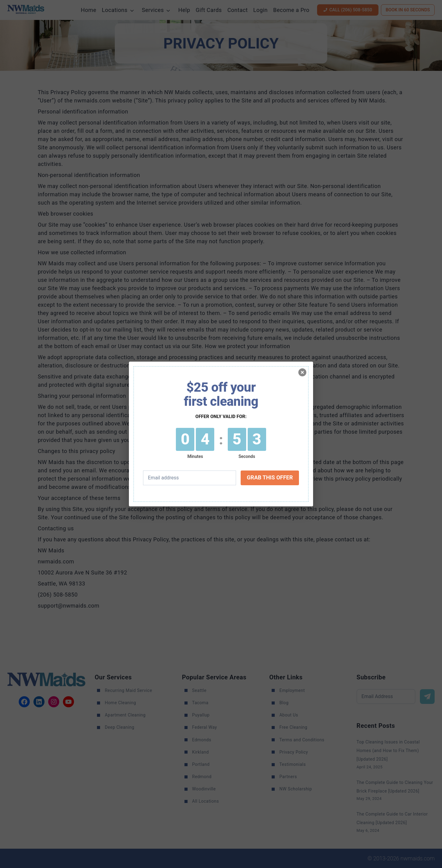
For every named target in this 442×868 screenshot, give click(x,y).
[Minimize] (302, 372)
